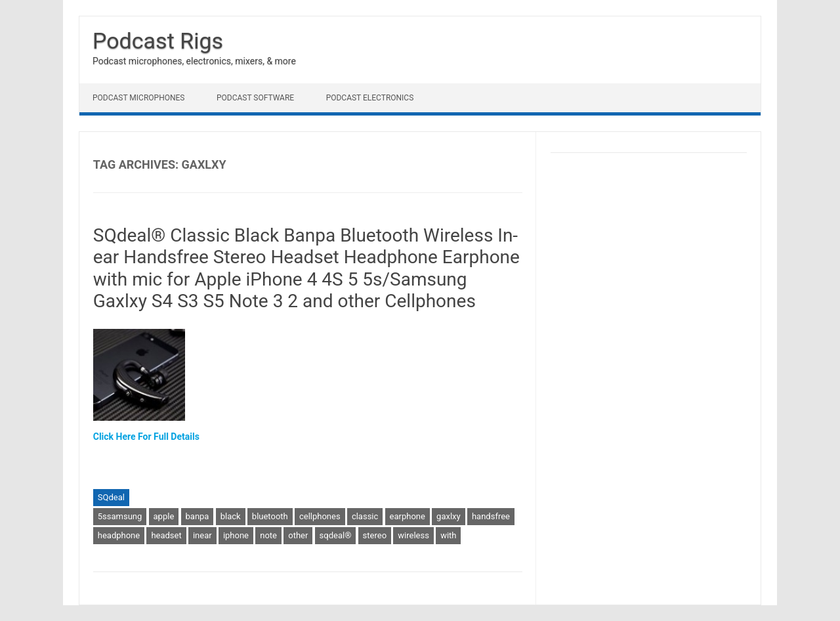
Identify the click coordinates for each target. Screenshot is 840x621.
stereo (375, 535)
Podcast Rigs (158, 41)
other (298, 535)
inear (202, 535)
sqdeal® (336, 535)
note (268, 535)
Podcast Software (255, 98)
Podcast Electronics (370, 98)
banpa (198, 516)
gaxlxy (449, 516)
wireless (413, 535)
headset (166, 535)
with (448, 535)
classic (365, 516)
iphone (236, 535)
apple (164, 516)
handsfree (491, 516)
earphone (408, 516)
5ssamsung (120, 516)
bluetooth (270, 516)
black (231, 516)
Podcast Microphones (138, 98)
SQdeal (111, 497)
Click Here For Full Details (146, 437)
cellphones (320, 516)
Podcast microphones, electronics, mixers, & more (194, 61)
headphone (119, 535)
